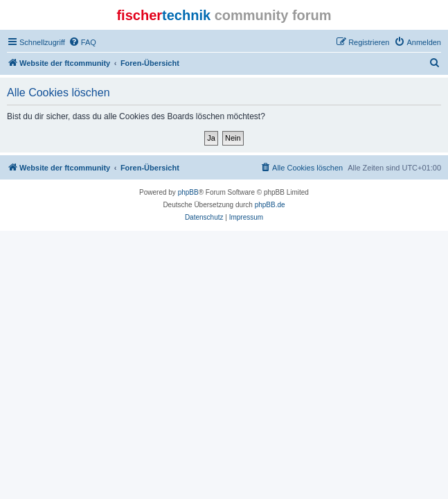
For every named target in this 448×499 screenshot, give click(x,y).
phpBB (188, 192)
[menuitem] (82, 42)
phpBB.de (270, 205)
